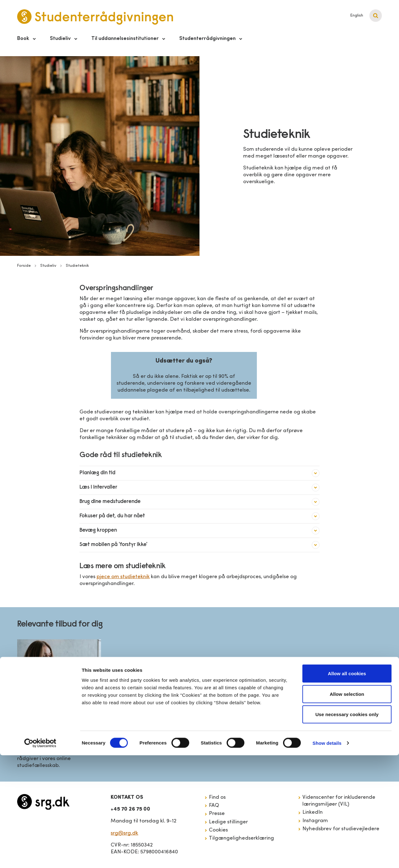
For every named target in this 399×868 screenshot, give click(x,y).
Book (23, 39)
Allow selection (347, 807)
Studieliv (60, 39)
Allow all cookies (347, 786)
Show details (327, 856)
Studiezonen (38, 734)
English (357, 15)
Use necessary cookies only (347, 827)
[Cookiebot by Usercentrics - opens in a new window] (40, 856)
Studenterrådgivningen (207, 39)
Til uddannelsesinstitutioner (125, 39)
